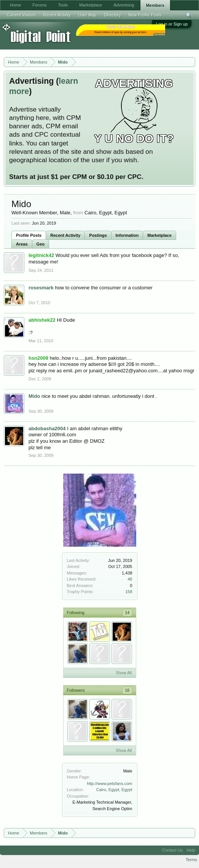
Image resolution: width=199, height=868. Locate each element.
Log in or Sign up (172, 24)
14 (127, 613)
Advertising (124, 5)
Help (191, 850)
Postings (98, 235)
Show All (124, 673)
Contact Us (172, 850)
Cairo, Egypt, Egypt (114, 790)
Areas (22, 244)
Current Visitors (21, 15)
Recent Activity (65, 235)
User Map (88, 15)
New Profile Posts (145, 15)
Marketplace (159, 235)
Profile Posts (29, 235)
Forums (39, 5)
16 (127, 690)
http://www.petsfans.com (109, 783)
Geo (41, 244)
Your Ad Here (159, 34)
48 (130, 579)
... (171, 15)
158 (129, 592)
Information (127, 235)
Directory (112, 15)
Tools (63, 5)
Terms (191, 860)
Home (15, 5)
